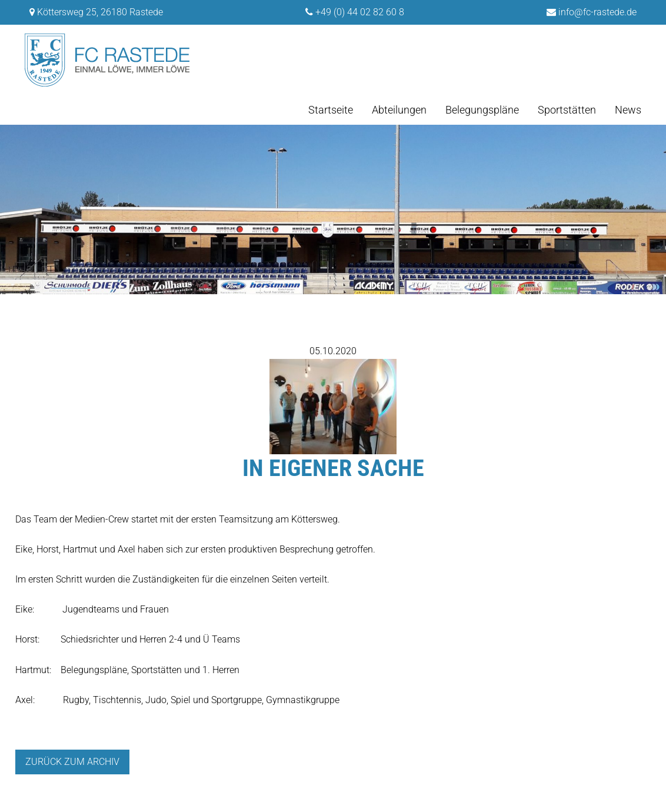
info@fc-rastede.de (597, 12)
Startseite (331, 110)
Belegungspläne (482, 110)
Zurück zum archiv (72, 762)
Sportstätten (567, 110)
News (628, 110)
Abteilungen (399, 110)
